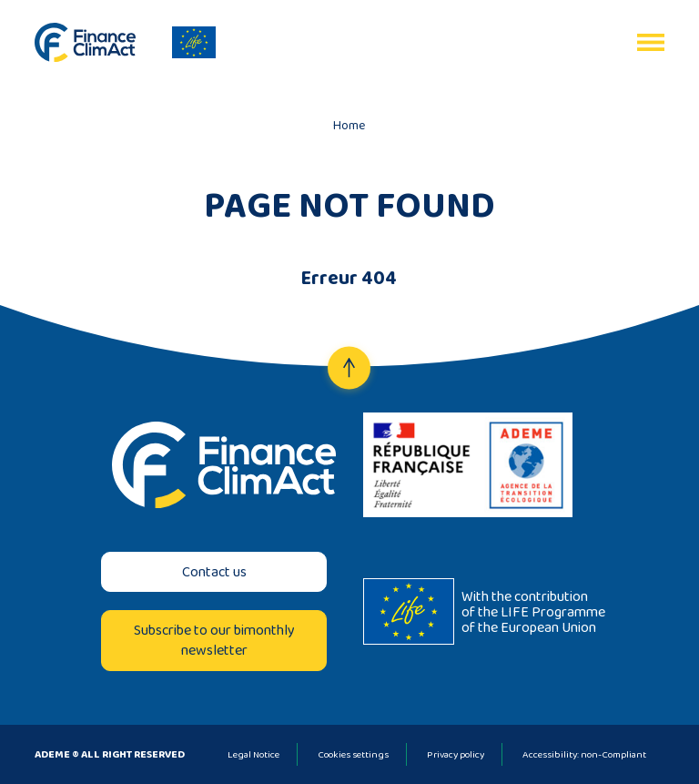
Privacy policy (456, 754)
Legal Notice (253, 754)
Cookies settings (353, 754)
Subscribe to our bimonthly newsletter (214, 640)
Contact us (214, 571)
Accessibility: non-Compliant (584, 754)
